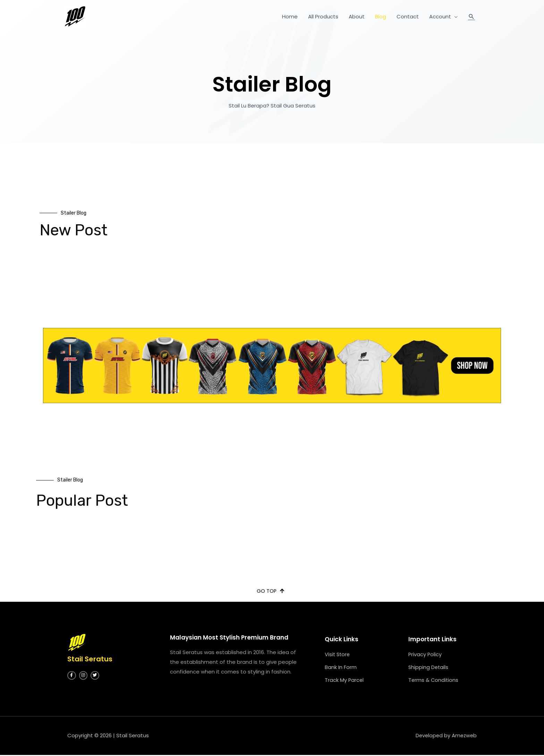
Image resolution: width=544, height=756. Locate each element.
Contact (408, 16)
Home (290, 16)
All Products (323, 16)
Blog (381, 16)
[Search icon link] (471, 16)
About (357, 16)
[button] (270, 591)
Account (440, 16)
